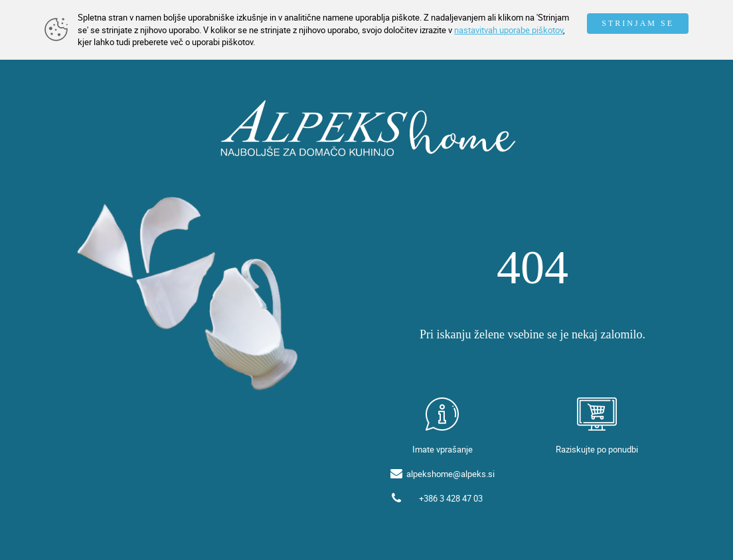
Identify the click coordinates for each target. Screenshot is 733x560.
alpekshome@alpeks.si (450, 474)
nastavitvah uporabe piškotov (509, 30)
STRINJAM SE (638, 23)
